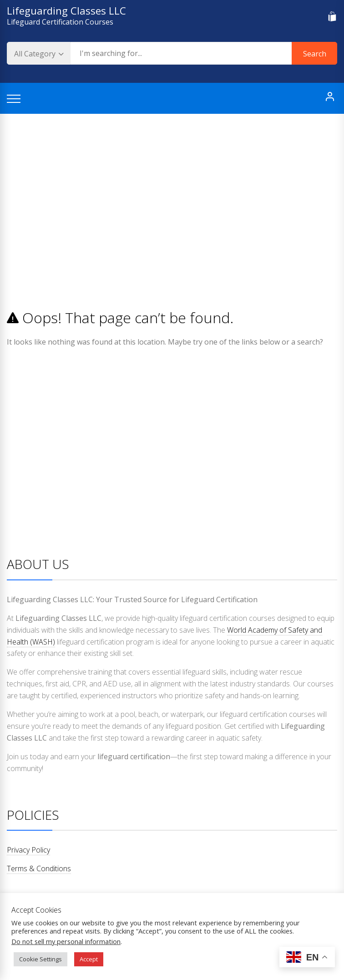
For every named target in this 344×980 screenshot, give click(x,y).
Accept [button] (89, 959)
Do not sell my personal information (66, 941)
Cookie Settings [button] (40, 959)
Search (315, 54)
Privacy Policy (28, 850)
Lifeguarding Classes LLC (66, 10)
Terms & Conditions (39, 868)
